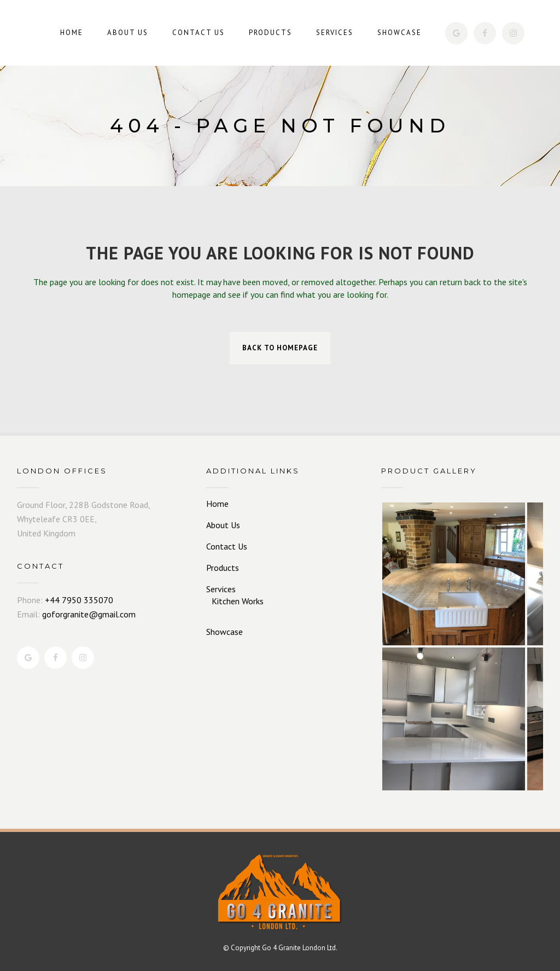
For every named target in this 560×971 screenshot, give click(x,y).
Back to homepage (280, 348)
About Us (223, 525)
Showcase (224, 632)
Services (221, 589)
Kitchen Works (238, 601)
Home (217, 504)
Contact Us (227, 546)
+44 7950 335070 (79, 600)
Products (223, 568)
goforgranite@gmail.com (89, 614)
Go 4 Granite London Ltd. (300, 948)
